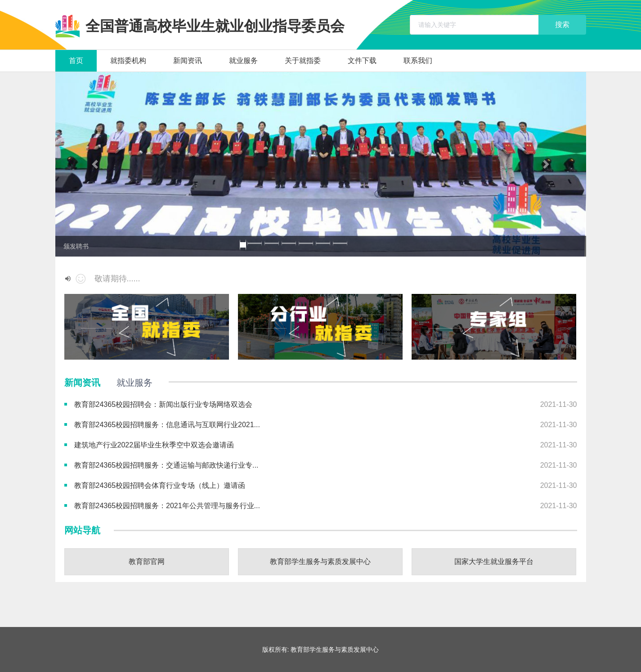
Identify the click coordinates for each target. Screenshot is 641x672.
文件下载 (362, 61)
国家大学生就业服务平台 (494, 562)
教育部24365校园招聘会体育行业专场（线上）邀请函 (160, 485)
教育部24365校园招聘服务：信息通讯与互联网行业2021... (167, 425)
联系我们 (418, 61)
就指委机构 (128, 61)
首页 (76, 61)
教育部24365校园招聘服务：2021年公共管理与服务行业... (167, 506)
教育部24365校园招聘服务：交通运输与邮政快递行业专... (166, 465)
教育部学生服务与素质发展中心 (320, 562)
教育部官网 (147, 562)
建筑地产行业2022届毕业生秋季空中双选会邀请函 (154, 445)
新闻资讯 (188, 61)
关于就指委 (303, 61)
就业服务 (243, 61)
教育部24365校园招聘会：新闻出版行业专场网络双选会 (164, 404)
